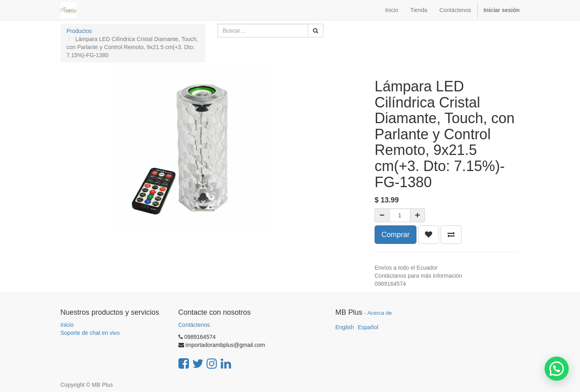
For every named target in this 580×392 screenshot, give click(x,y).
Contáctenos (194, 325)
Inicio (67, 325)
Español (368, 327)
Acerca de (380, 313)
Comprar (396, 235)
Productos (79, 31)
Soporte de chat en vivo (90, 333)
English (345, 327)
